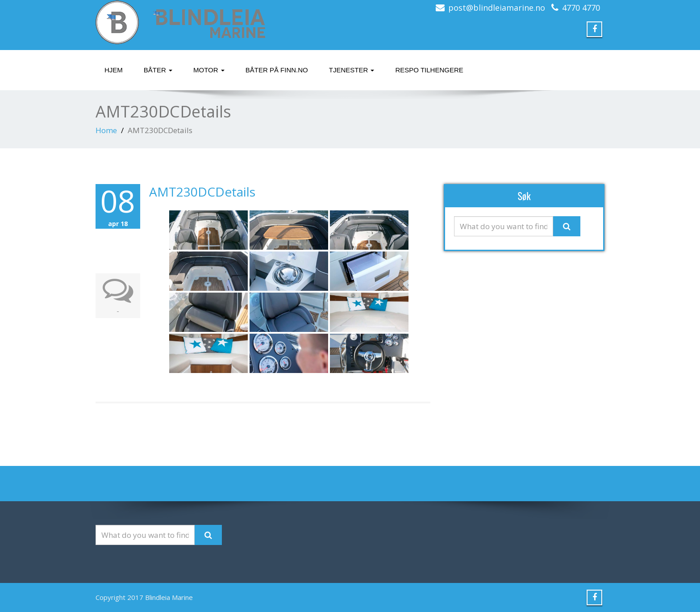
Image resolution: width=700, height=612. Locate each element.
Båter (158, 70)
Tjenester (352, 70)
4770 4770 (581, 8)
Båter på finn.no (277, 70)
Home (106, 130)
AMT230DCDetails (202, 192)
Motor (209, 70)
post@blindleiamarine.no (497, 8)
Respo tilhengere (429, 70)
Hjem (114, 70)
